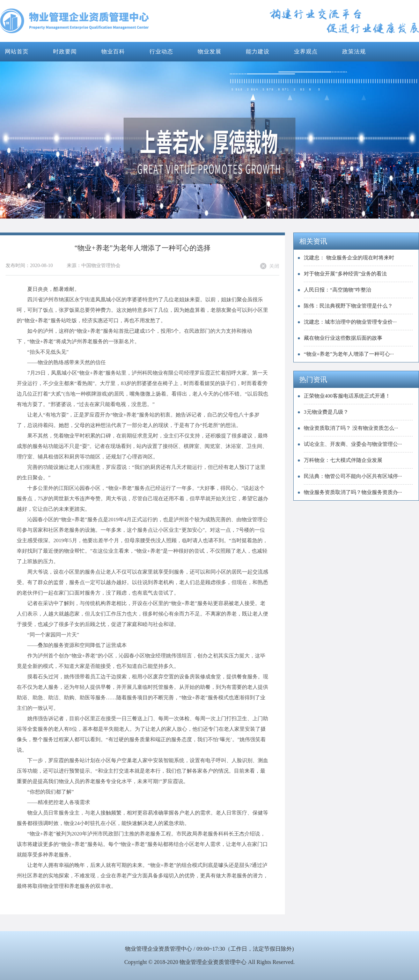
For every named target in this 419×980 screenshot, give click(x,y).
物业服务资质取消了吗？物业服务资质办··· (353, 492)
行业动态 (161, 51)
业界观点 (306, 51)
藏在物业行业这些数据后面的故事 (343, 338)
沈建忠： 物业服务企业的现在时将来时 (349, 258)
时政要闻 (65, 51)
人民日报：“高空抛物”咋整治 (337, 290)
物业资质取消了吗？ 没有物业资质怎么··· (351, 428)
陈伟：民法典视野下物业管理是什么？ (348, 306)
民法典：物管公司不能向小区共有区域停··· (353, 476)
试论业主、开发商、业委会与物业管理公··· (353, 444)
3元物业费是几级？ (326, 412)
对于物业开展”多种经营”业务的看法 (345, 274)
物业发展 (209, 51)
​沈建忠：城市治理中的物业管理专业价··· (350, 322)
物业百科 (113, 51)
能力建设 (258, 51)
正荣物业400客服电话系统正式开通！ (347, 396)
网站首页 (17, 51)
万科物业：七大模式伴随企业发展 (343, 460)
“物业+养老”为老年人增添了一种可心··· (349, 354)
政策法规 (354, 51)
